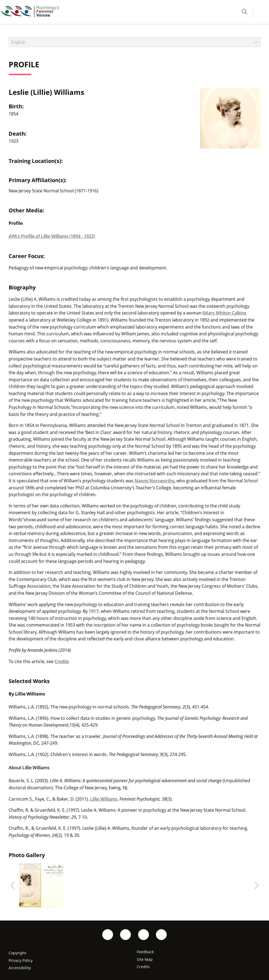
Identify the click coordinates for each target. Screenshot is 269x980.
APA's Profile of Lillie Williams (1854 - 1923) (52, 236)
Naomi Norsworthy (154, 481)
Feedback (145, 952)
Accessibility (20, 968)
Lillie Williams (104, 799)
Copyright (17, 953)
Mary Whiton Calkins (225, 313)
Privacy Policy (21, 960)
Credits (62, 661)
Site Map (145, 959)
